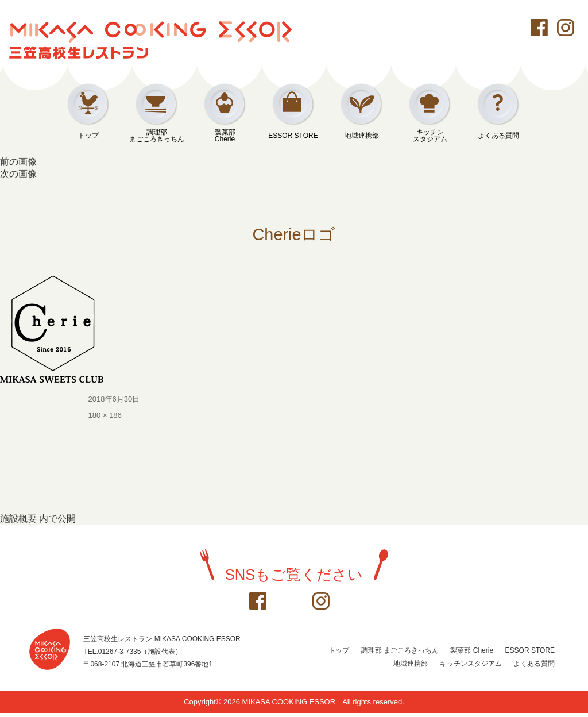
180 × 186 (105, 419)
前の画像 (18, 162)
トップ (88, 136)
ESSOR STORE (293, 136)
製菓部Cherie (225, 136)
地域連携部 (362, 136)
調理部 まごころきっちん (400, 654)
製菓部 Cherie (472, 654)
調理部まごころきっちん (157, 136)
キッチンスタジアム (430, 136)
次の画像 (18, 174)
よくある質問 (498, 136)
